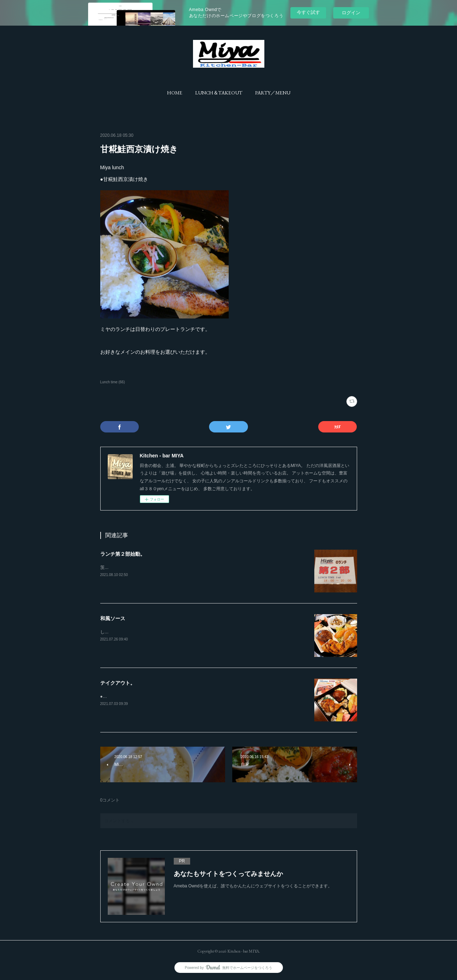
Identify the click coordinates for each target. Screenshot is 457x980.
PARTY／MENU (273, 93)
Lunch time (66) (113, 382)
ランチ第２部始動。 (123, 554)
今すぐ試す (308, 12)
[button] (175, 93)
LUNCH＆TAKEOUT (219, 93)
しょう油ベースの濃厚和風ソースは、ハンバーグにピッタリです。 (164, 632)
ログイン (351, 13)
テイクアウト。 (118, 683)
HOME (175, 93)
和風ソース (113, 618)
